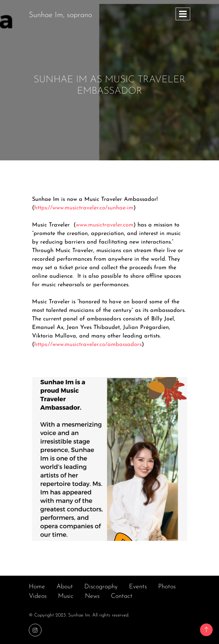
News (92, 596)
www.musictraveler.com (105, 225)
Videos (38, 596)
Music (66, 596)
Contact (122, 596)
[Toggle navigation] (183, 14)
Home (37, 587)
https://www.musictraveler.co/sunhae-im (84, 208)
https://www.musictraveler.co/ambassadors (88, 345)
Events (138, 587)
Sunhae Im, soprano (60, 15)
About (65, 587)
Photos (167, 587)
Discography (101, 587)
